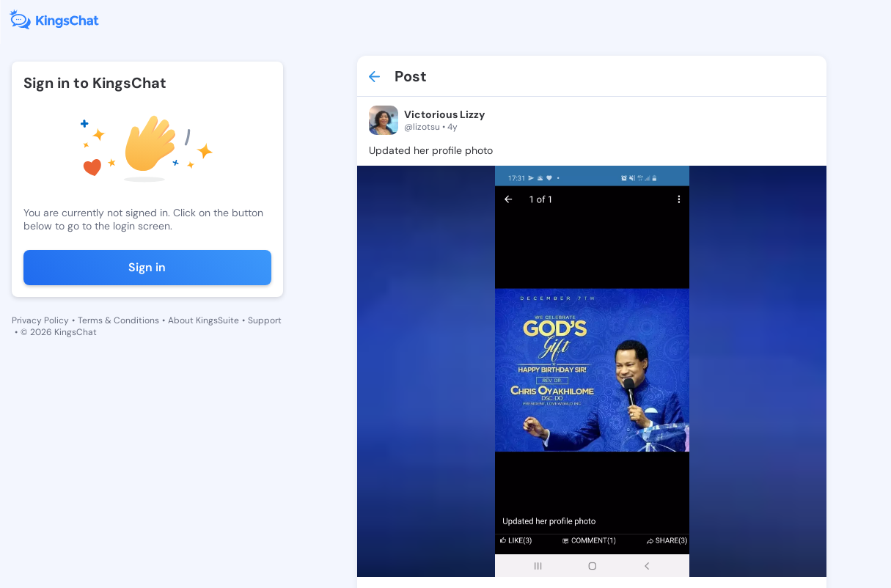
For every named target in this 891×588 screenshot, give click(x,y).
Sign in (147, 267)
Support (265, 320)
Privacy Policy (40, 320)
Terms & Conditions (118, 320)
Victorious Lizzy (444, 114)
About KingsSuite (203, 320)
